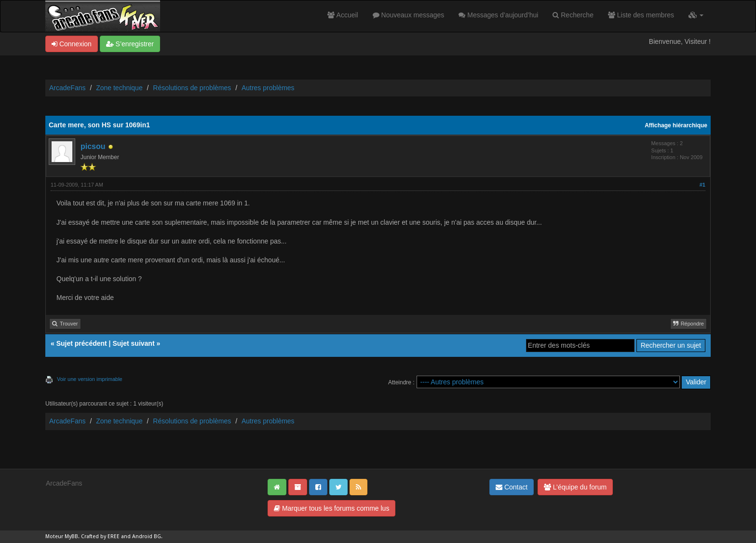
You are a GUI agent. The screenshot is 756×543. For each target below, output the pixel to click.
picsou (93, 146)
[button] (696, 15)
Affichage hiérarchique (676, 125)
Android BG (147, 536)
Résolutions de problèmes (192, 88)
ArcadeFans (67, 88)
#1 (702, 185)
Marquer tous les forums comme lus (331, 508)
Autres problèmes (268, 88)
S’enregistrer (130, 44)
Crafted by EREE (100, 536)
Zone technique (119, 88)
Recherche (573, 15)
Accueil (343, 15)
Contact (512, 487)
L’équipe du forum (575, 487)
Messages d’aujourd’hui (498, 15)
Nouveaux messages (409, 15)
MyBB (71, 536)
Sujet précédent (82, 343)
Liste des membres (641, 15)
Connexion (72, 44)
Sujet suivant (133, 343)
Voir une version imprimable (90, 379)
